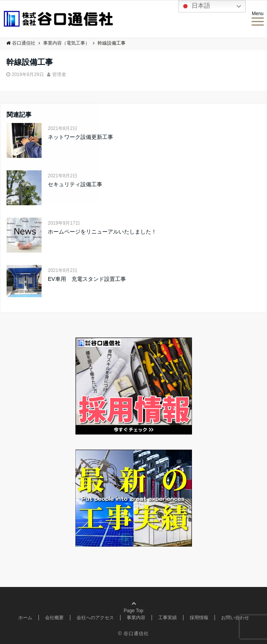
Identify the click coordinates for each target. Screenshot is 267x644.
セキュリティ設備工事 (75, 184)
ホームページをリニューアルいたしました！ (102, 232)
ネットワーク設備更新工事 (80, 137)
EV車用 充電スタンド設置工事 (87, 279)
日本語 (195, 6)
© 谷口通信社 (133, 634)
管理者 (59, 74)
